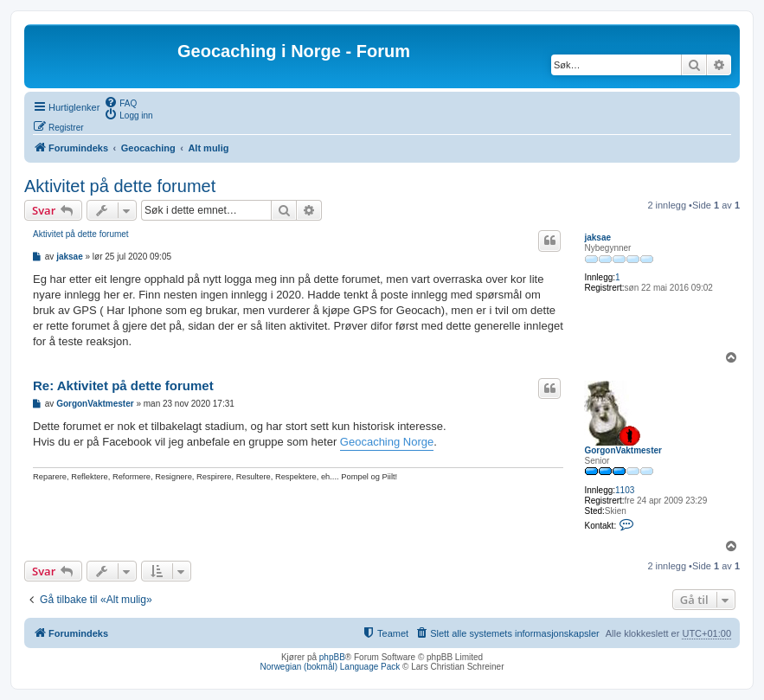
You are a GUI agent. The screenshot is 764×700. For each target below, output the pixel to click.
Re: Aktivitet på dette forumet (123, 385)
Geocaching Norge (387, 442)
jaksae (597, 238)
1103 (625, 490)
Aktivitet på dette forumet (120, 186)
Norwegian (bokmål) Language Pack (331, 667)
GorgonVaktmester (623, 450)
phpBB (332, 657)
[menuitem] (120, 102)
